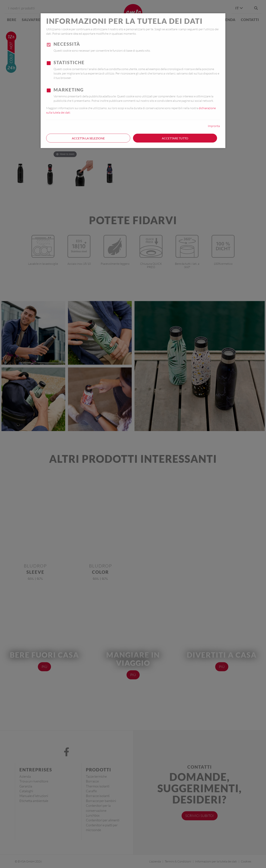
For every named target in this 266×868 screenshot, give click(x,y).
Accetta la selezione (88, 138)
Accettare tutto (175, 138)
